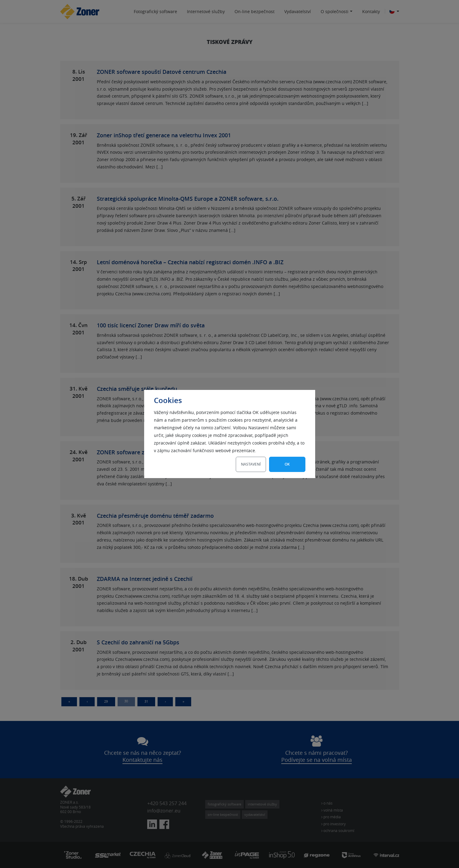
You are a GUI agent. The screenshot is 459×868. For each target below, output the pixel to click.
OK (287, 464)
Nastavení (251, 464)
